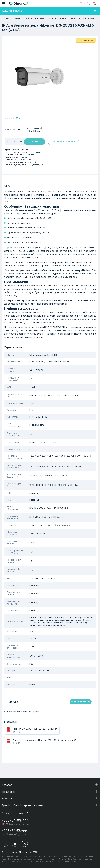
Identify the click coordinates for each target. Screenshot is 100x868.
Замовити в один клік (63, 142)
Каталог (20, 19)
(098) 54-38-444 (15, 830)
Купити (35, 142)
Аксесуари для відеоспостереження (67, 19)
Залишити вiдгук (81, 702)
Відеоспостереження (37, 19)
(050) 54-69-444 (15, 820)
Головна (8, 19)
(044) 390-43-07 (15, 813)
